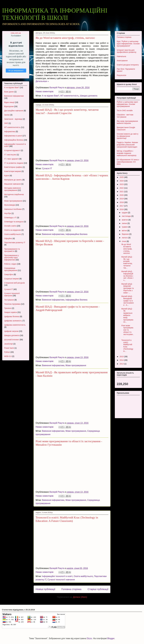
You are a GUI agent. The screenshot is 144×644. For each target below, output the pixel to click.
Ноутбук (8, 213)
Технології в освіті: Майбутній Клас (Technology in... (127, 346)
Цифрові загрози (11, 331)
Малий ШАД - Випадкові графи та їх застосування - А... (128, 301)
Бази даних (9, 92)
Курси (7, 176)
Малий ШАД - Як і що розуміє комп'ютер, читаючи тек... (127, 262)
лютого (125, 238)
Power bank (9, 348)
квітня (124, 231)
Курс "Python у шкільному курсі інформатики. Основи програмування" (128, 44)
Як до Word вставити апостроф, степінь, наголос (65, 38)
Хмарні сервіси (11, 312)
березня (125, 234)
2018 (122, 202)
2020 (122, 195)
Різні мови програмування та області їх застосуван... (128, 331)
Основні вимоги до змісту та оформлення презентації (128, 136)
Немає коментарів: (45, 92)
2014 (122, 360)
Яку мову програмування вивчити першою (127, 122)
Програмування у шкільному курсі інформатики (12, 258)
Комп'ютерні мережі (13, 171)
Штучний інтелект (12, 340)
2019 (122, 199)
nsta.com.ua (16, 33)
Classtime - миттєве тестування (125, 116)
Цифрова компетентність (15, 325)
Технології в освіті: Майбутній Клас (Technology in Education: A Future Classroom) (67, 519)
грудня (125, 213)
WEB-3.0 (8, 356)
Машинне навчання (12, 184)
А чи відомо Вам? (51, 96)
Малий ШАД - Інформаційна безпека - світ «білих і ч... (128, 276)
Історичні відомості (12, 150)
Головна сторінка (71, 589)
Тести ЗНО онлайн (125, 110)
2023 (122, 184)
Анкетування (122, 61)
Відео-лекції (9, 102)
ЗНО (6, 123)
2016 (122, 209)
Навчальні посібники (13, 209)
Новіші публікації (45, 589)
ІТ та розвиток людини (14, 163)
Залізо (7, 115)
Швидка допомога (89, 96)
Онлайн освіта (10, 226)
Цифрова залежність (13, 321)
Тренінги (8, 308)
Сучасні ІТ (47, 168)
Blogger (111, 638)
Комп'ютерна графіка (13, 167)
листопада (126, 216)
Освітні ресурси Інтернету (128, 65)
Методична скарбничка (14, 194)
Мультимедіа (10, 205)
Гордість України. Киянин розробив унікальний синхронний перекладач (127, 145)
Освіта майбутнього (83, 576)
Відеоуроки (9, 106)
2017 (122, 206)
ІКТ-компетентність (70, 96)
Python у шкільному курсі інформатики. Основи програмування (127, 104)
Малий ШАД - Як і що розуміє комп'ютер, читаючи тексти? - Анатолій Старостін (67, 111)
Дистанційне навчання (14, 111)
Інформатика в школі (13, 136)
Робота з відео (10, 264)
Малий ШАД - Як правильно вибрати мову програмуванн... (127, 315)
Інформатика (10, 132)
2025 (122, 177)
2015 (122, 357)
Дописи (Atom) (80, 597)
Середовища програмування (11, 269)
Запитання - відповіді (13, 119)
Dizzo (89, 638)
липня (125, 223)
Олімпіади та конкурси (14, 222)
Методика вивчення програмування (13, 189)
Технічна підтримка (12, 304)
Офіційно (8, 238)
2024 (122, 181)
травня (125, 227)
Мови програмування (76, 365)
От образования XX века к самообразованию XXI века (128, 162)
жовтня (125, 220)
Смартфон (9, 274)
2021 (122, 192)
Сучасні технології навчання (61, 580)
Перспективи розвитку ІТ (15, 243)
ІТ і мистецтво (10, 155)
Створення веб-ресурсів (14, 283)
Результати (121, 75)
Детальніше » (42, 81)
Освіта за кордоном (13, 230)
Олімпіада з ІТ (10, 218)
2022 (122, 188)
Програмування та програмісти (12, 250)
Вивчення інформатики (53, 234)
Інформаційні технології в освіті (57, 576)
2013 (122, 364)
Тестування (9, 300)
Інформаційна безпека (76, 234)
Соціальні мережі (12, 279)
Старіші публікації (98, 589)
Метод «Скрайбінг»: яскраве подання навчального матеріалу (127, 153)
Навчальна (121, 56)
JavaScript (8, 344)
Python (7, 352)
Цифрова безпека (12, 316)
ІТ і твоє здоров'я (11, 159)
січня (124, 241)
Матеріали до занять (13, 180)
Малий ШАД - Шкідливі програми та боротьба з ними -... (128, 288)
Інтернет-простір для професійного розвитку (127, 51)
